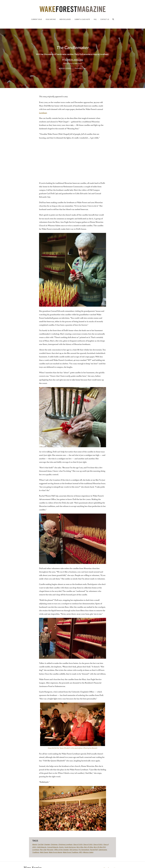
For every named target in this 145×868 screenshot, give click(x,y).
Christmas (54, 844)
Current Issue (37, 19)
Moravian (50, 850)
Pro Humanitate (84, 850)
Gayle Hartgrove (70, 847)
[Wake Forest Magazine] (73, 10)
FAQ (95, 19)
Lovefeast (43, 112)
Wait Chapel (44, 852)
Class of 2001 (98, 844)
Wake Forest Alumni (55, 852)
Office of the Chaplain (61, 850)
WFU (81, 852)
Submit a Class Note (82, 19)
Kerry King (80, 847)
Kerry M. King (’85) (74, 60)
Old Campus (74, 850)
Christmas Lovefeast (65, 844)
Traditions (36, 852)
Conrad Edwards (53, 847)
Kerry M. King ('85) (100, 847)
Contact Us (105, 19)
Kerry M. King (88, 847)
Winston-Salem (88, 852)
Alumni (35, 844)
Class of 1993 (88, 844)
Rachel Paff (94, 850)
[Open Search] (113, 19)
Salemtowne (103, 850)
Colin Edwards (42, 847)
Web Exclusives (65, 19)
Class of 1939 (78, 844)
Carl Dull (40, 844)
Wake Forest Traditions (71, 852)
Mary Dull (43, 850)
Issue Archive (51, 19)
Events (61, 847)
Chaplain (47, 844)
